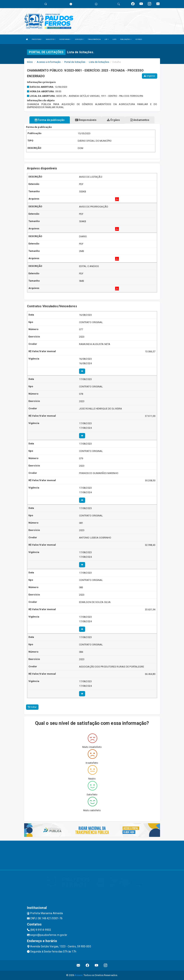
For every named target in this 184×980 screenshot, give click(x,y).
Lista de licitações (99, 62)
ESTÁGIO (139, 39)
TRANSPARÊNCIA (94, 39)
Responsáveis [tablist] (86, 120)
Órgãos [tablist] (113, 120)
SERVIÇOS (79, 39)
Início (30, 62)
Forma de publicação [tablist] (50, 120)
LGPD (114, 39)
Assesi (79, 975)
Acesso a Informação (49, 62)
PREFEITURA (37, 39)
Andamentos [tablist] (140, 120)
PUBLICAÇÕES (126, 39)
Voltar (32, 707)
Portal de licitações (75, 62)
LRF (107, 39)
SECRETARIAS (65, 39)
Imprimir (149, 76)
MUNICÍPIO (51, 39)
